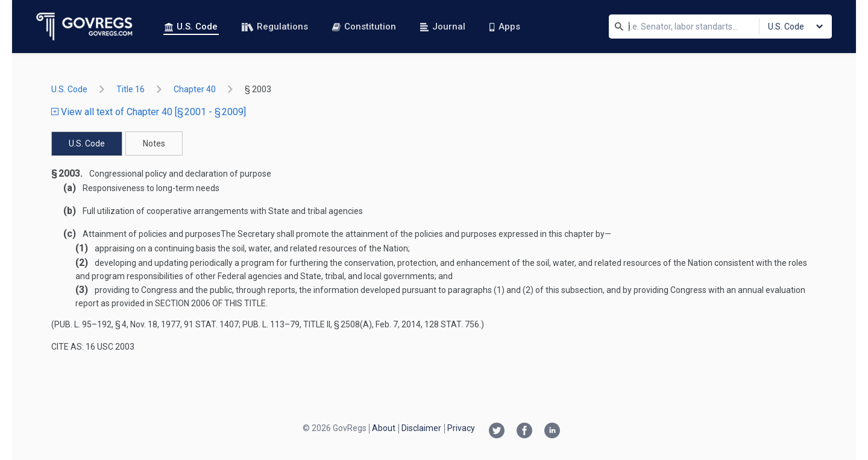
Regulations (275, 27)
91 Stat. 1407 (211, 324)
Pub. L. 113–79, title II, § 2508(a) (307, 324)
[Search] (619, 27)
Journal (443, 27)
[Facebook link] (524, 432)
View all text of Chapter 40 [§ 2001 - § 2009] (149, 112)
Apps (505, 27)
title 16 (131, 89)
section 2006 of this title (210, 303)
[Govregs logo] (85, 27)
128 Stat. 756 (452, 324)
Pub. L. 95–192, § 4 (90, 324)
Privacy (461, 428)
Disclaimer (421, 428)
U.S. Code (191, 27)
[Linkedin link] (552, 432)
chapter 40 (195, 89)
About (384, 428)
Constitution (364, 27)
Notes (154, 143)
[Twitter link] (497, 432)
